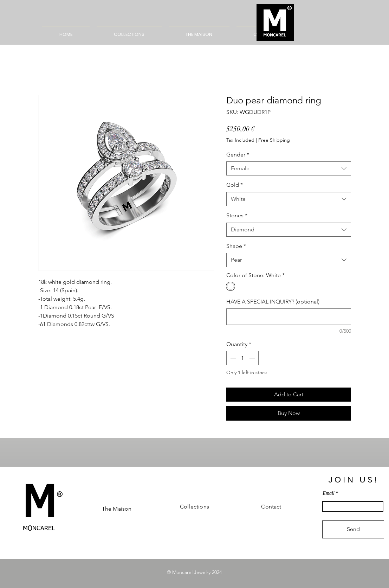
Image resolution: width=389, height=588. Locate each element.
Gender (238, 155)
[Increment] (253, 358)
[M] (39, 505)
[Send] (353, 529)
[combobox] (289, 168)
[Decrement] (232, 358)
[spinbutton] (242, 358)
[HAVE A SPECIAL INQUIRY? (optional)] (289, 317)
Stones (237, 215)
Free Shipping (274, 140)
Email (328, 493)
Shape (236, 246)
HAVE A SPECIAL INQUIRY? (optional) (273, 302)
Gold (235, 185)
